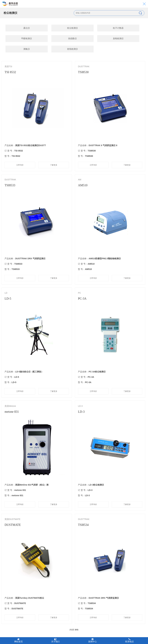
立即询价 (20, 165)
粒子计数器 (118, 28)
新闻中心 (93, 640)
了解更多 (54, 165)
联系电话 (130, 640)
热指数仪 (72, 38)
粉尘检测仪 (72, 28)
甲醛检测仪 (27, 38)
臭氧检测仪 (118, 38)
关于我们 (56, 640)
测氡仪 (27, 49)
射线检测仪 (72, 49)
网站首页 (19, 640)
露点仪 (27, 28)
